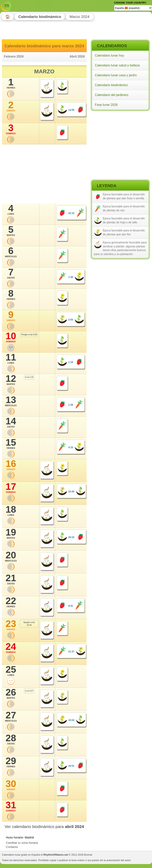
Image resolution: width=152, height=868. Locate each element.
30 (11, 785)
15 (11, 444)
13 (11, 401)
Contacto (12, 847)
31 (11, 806)
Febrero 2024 (14, 56)
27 (11, 716)
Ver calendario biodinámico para (44, 827)
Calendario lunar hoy (109, 55)
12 (11, 380)
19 (11, 534)
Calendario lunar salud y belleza (117, 65)
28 (11, 739)
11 (11, 359)
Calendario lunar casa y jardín (116, 75)
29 (11, 762)
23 (11, 625)
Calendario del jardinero (112, 95)
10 (11, 337)
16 (11, 465)
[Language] (133, 8)
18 (11, 511)
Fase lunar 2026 (106, 105)
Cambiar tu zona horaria (22, 843)
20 (11, 556)
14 (11, 422)
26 (11, 694)
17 (11, 488)
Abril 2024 (77, 56)
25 (11, 671)
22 (11, 602)
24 (11, 648)
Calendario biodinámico (111, 85)
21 (11, 579)
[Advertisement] (120, 138)
